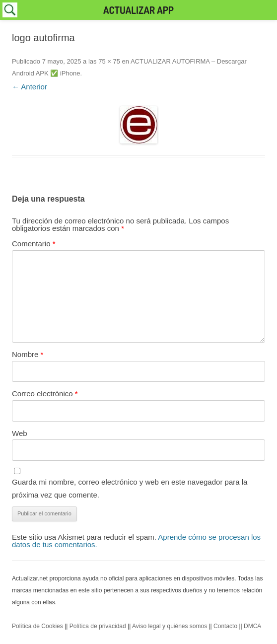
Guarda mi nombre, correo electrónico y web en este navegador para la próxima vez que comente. (130, 488)
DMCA (252, 626)
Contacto (225, 626)
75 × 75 (109, 61)
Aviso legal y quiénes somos (170, 626)
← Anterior (30, 87)
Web (20, 433)
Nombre (28, 354)
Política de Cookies (37, 626)
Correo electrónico (45, 394)
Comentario (34, 244)
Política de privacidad (98, 626)
